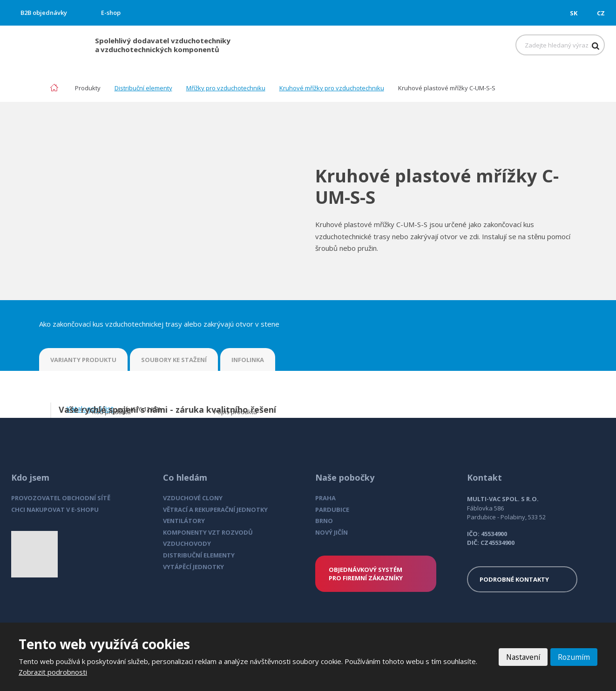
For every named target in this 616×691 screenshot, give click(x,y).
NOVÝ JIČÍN (332, 532)
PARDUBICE (332, 510)
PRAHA (325, 498)
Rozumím (574, 657)
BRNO (324, 521)
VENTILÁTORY (184, 521)
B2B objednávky (44, 13)
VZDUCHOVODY (187, 543)
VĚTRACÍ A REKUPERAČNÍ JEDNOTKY (215, 510)
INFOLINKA (248, 360)
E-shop (111, 13)
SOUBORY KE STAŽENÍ (174, 360)
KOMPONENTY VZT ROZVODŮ (208, 532)
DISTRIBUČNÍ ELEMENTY (199, 555)
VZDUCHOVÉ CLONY (193, 498)
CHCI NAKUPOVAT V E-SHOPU (55, 510)
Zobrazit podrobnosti (53, 672)
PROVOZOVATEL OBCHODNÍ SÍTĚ (61, 498)
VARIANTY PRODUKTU (83, 360)
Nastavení (522, 657)
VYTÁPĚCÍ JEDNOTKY (193, 567)
